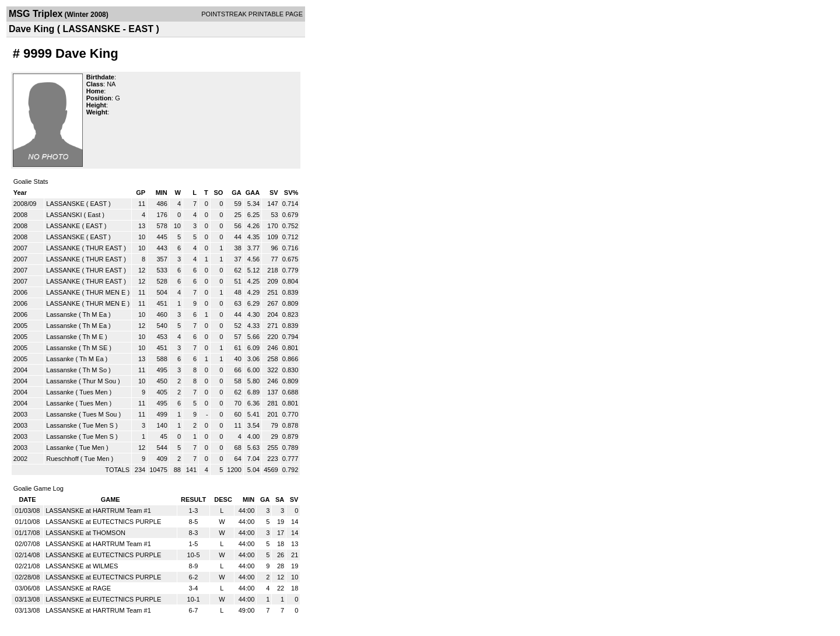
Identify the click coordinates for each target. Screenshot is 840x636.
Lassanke (60, 359)
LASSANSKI (64, 215)
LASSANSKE (65, 204)
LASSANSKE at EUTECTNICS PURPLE (103, 522)
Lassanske (62, 314)
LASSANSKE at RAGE (78, 588)
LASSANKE (63, 226)
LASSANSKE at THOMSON (85, 533)
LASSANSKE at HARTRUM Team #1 (98, 511)
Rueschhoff (62, 459)
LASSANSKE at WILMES (82, 566)
